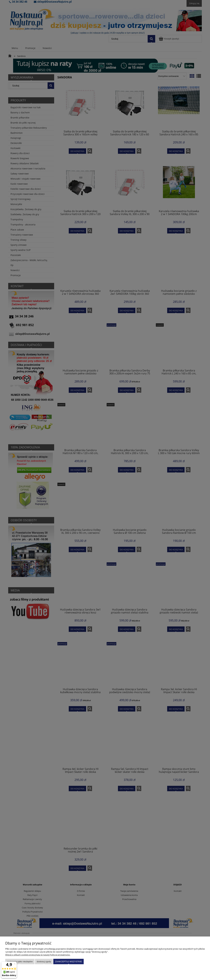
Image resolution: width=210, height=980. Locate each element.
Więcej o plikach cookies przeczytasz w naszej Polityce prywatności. (38, 955)
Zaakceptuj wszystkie (68, 962)
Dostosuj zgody (44, 962)
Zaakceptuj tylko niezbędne (20, 962)
